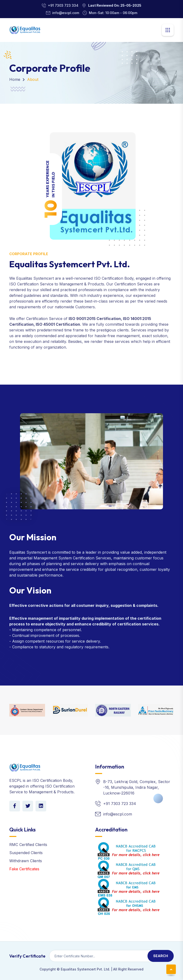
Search (161, 956)
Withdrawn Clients (26, 861)
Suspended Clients (26, 853)
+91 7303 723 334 (63, 5)
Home (15, 79)
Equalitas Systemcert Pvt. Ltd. (85, 969)
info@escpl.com (66, 13)
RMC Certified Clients (28, 845)
